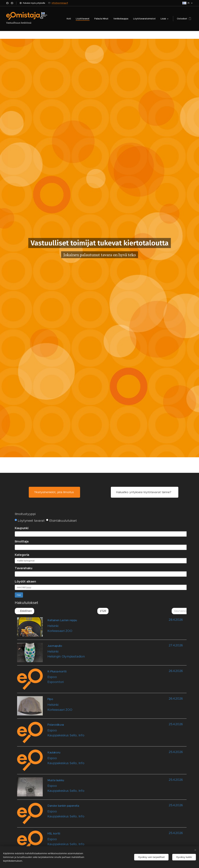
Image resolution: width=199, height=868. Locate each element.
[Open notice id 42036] (106, 681)
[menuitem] (69, 19)
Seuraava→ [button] (182, 611)
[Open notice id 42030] (106, 762)
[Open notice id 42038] (106, 654)
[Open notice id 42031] (106, 734)
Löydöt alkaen (25, 581)
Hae (19, 595)
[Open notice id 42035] (106, 707)
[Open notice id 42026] (106, 843)
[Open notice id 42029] (106, 789)
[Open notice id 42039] (106, 629)
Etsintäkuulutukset (61, 521)
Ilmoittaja (22, 541)
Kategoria (22, 555)
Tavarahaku (24, 568)
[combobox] (103, 534)
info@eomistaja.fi (60, 3)
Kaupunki (22, 528)
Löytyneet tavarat (30, 521)
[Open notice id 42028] (106, 815)
